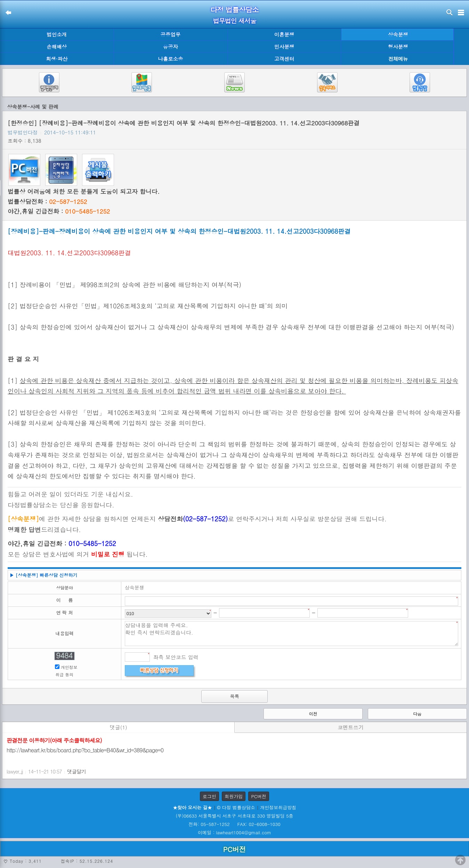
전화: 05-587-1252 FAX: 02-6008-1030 (234, 824)
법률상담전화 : (47, 201)
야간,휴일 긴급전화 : (59, 211)
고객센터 (284, 59)
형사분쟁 (398, 47)
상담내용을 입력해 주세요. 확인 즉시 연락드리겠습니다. (292, 634)
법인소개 (57, 34)
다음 (417, 714)
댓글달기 (76, 771)
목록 (234, 696)
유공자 (171, 47)
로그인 (209, 796)
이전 (313, 714)
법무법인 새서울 (234, 21)
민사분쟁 (284, 47)
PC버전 (259, 796)
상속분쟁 (398, 34)
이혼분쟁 (284, 34)
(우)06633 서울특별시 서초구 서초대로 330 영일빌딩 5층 (234, 816)
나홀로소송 (170, 59)
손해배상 (57, 47)
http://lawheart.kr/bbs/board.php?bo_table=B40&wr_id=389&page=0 (85, 750)
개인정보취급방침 (278, 807)
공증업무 (171, 34)
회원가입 (234, 796)
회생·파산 (57, 59)
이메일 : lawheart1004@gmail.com (234, 832)
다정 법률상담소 (234, 10)
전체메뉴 (398, 59)
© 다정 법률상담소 (236, 807)
